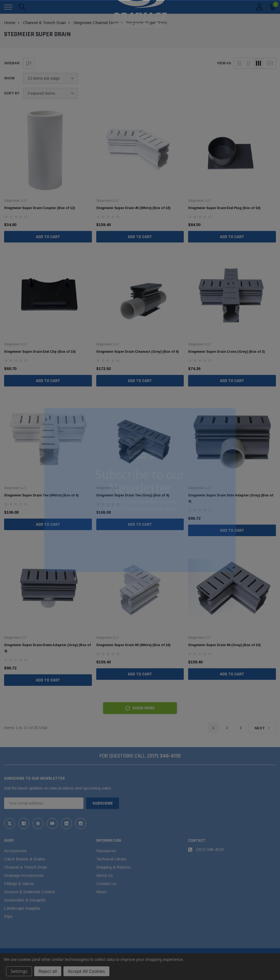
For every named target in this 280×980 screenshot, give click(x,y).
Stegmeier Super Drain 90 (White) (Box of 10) (133, 645)
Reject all (48, 971)
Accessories (15, 851)
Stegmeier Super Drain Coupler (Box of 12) (40, 208)
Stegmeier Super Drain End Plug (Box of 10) (224, 208)
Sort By (12, 93)
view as (224, 63)
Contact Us (106, 884)
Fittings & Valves (19, 884)
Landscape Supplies (22, 908)
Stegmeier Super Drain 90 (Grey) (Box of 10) (224, 645)
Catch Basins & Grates (25, 859)
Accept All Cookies (86, 971)
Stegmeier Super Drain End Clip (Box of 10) (40, 352)
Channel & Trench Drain (26, 867)
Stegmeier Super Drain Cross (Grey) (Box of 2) (226, 352)
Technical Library (112, 859)
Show (9, 78)
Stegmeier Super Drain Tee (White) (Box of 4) (41, 495)
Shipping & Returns (113, 867)
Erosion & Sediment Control (29, 892)
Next (262, 728)
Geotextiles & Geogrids (25, 900)
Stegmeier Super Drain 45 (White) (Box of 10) (133, 208)
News (101, 892)
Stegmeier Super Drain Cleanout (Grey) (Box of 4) (137, 352)
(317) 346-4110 (164, 756)
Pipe (8, 916)
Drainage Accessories (24, 875)
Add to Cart (48, 237)
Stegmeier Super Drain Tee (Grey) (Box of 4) (133, 495)
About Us (105, 875)
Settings (19, 971)
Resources (106, 851)
